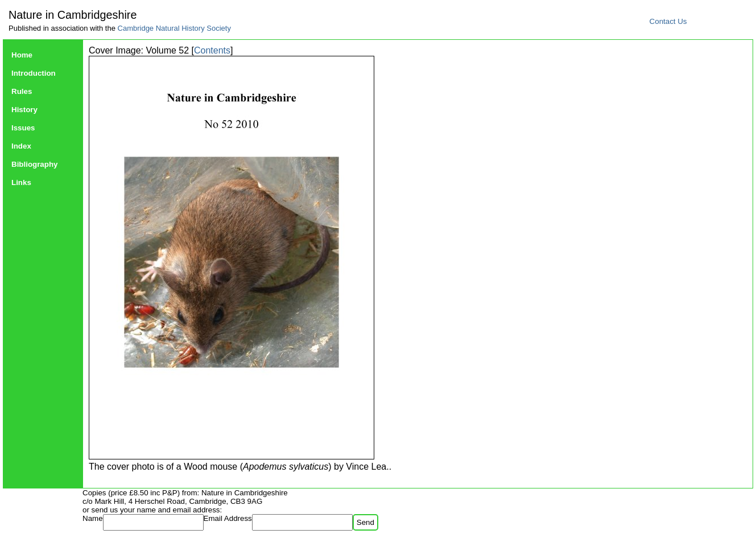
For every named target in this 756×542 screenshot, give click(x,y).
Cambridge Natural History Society (174, 28)
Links (21, 182)
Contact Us (668, 21)
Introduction (34, 73)
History (24, 110)
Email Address (228, 518)
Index (21, 146)
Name (93, 518)
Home (22, 55)
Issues (23, 128)
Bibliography (34, 164)
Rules (22, 91)
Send (365, 522)
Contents (212, 50)
